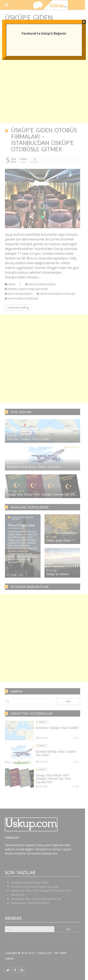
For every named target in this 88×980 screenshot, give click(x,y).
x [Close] (84, 22)
